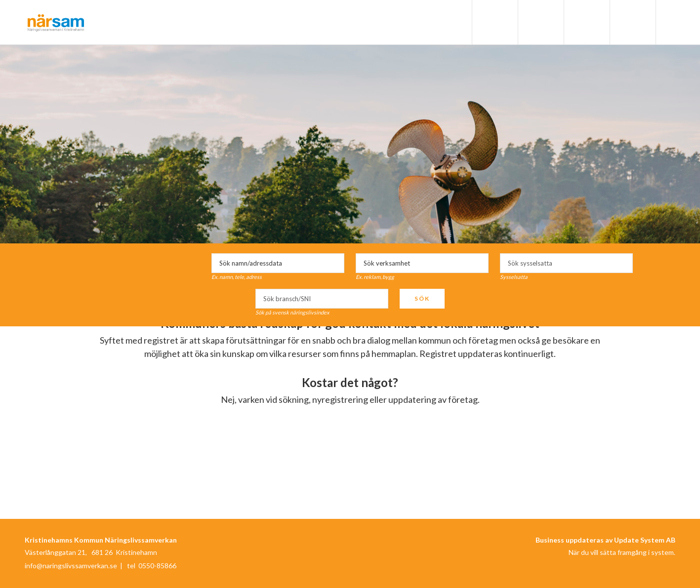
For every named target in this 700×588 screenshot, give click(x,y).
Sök (422, 298)
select (623, 263)
